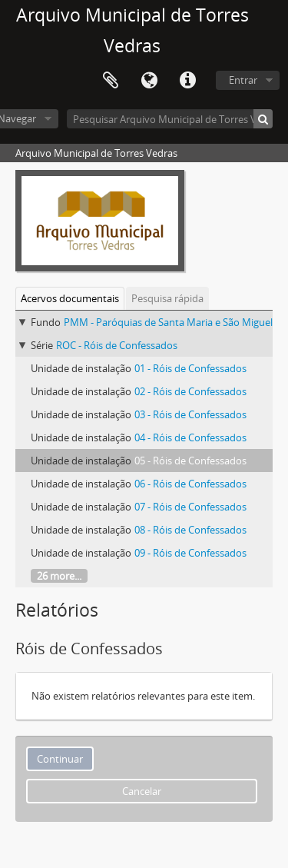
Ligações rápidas (187, 81)
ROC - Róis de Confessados (117, 345)
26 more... (59, 576)
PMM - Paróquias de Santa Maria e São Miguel (168, 322)
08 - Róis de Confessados (190, 530)
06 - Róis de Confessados (190, 484)
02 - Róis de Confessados (190, 391)
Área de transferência (111, 81)
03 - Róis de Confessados (190, 414)
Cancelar (142, 791)
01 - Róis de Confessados (190, 368)
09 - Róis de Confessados (190, 553)
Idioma (149, 81)
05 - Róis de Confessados (190, 461)
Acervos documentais (70, 298)
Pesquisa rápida (167, 298)
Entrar (243, 80)
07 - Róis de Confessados (190, 507)
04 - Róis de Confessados (190, 437)
